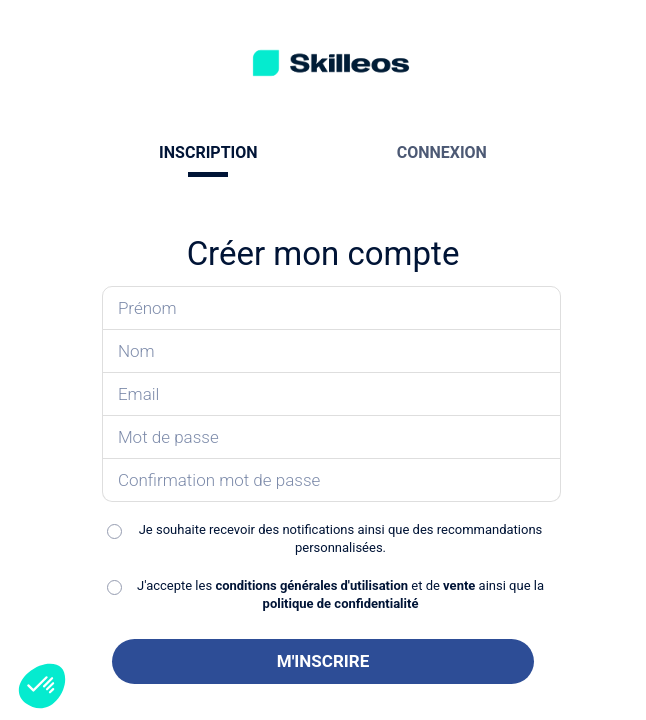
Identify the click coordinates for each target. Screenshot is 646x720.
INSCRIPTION (208, 152)
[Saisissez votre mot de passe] (331, 437)
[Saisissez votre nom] (331, 351)
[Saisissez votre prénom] (331, 308)
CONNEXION (442, 152)
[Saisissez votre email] (331, 394)
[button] (42, 686)
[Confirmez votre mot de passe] (331, 480)
